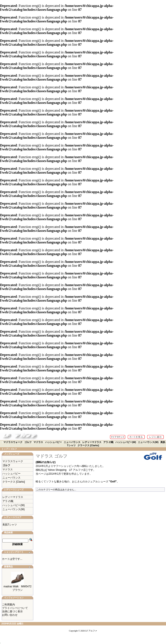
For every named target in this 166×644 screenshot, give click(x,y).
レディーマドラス (92, 442)
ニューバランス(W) (148, 442)
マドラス (38, 442)
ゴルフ (28, 442)
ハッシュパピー (53, 442)
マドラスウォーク (13, 442)
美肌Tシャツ (10, 525)
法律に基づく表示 (12, 611)
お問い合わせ (10, 615)
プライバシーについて (15, 608)
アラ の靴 (108, 442)
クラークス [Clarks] (88, 445)
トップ (5, 449)
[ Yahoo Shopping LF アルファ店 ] (67, 470)
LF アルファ (91, 631)
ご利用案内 (8, 605)
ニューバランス (72, 442)
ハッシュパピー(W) (126, 442)
